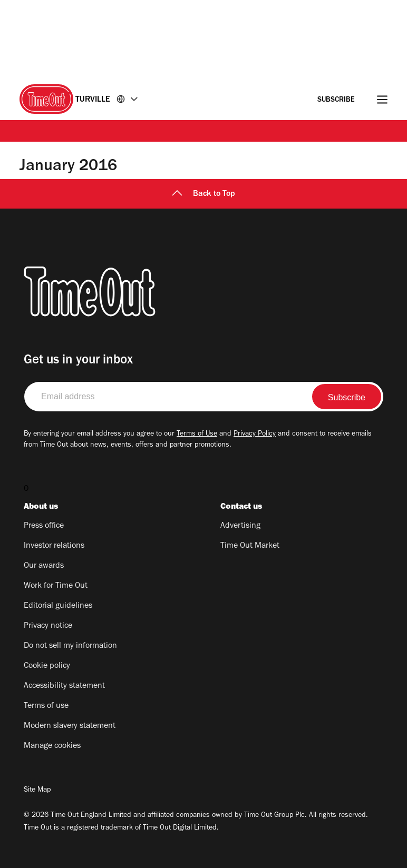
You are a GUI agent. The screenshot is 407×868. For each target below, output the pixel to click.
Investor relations (54, 546)
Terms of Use (197, 435)
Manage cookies (52, 746)
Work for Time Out (56, 586)
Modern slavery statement (70, 726)
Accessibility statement (64, 686)
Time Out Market (250, 546)
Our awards (44, 566)
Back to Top (203, 194)
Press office (44, 526)
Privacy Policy (255, 435)
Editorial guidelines (58, 606)
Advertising (240, 526)
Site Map (37, 791)
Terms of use (46, 706)
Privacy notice (48, 626)
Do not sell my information (70, 646)
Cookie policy (47, 666)
